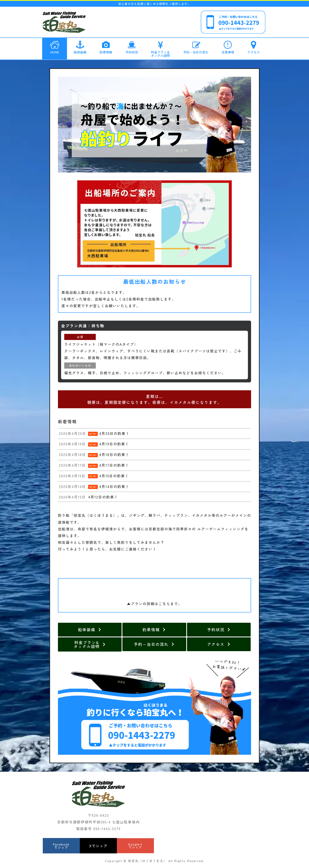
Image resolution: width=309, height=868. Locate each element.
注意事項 (228, 47)
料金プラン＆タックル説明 (160, 48)
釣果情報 (106, 47)
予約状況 (132, 47)
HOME (55, 47)
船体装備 (80, 47)
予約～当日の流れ (196, 47)
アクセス (254, 47)
